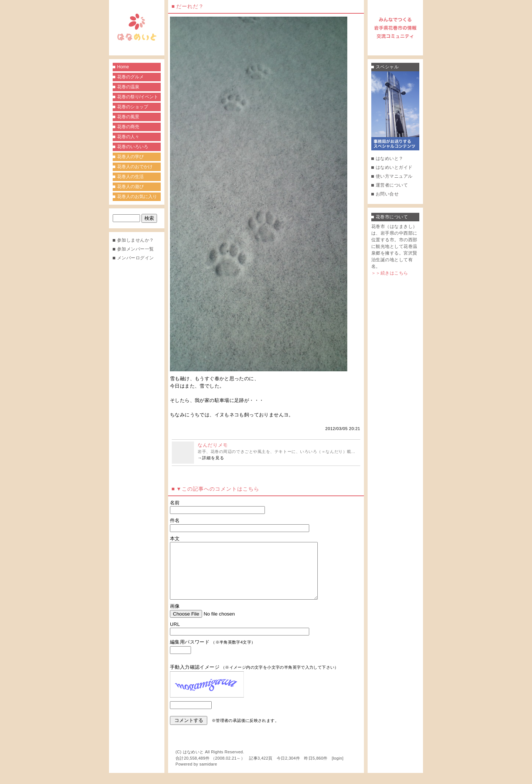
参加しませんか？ (136, 240)
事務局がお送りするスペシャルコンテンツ (395, 111)
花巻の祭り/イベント (138, 97)
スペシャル (387, 67)
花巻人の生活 (130, 177)
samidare (208, 775)
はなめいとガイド (394, 167)
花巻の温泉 (128, 87)
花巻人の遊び (130, 187)
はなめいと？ (390, 158)
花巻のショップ (133, 107)
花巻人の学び (130, 157)
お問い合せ (387, 194)
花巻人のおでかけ (135, 167)
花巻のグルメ (130, 77)
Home (123, 67)
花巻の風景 (128, 117)
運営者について (392, 185)
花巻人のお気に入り (137, 197)
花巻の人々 (128, 137)
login (337, 769)
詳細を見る (213, 458)
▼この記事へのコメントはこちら (218, 489)
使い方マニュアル (394, 176)
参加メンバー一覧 (136, 249)
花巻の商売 (128, 127)
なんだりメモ (213, 445)
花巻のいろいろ (133, 147)
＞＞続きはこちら (390, 273)
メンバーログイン (136, 258)
